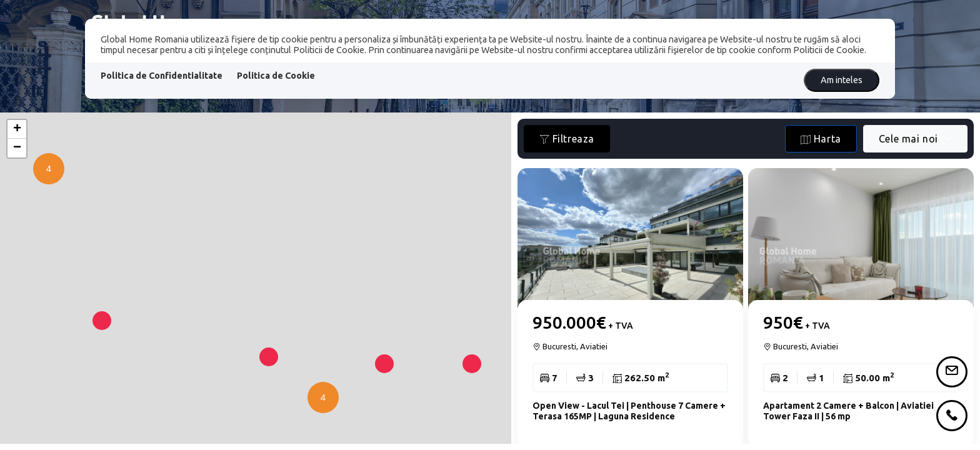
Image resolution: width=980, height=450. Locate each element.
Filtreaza (567, 139)
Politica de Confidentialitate (162, 76)
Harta (821, 139)
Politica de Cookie (276, 76)
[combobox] (915, 139)
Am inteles (842, 80)
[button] (102, 349)
